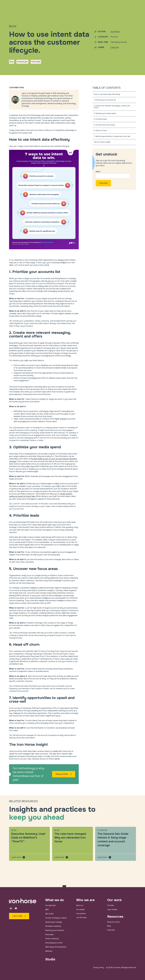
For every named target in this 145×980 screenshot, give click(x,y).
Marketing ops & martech (55, 930)
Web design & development (56, 947)
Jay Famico (115, 32)
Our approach (51, 905)
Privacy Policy (99, 968)
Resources (115, 917)
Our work (114, 900)
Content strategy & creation (56, 918)
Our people (80, 909)
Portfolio (111, 905)
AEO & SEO (50, 914)
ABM (47, 910)
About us (80, 905)
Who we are (85, 900)
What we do (55, 900)
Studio (50, 959)
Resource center (114, 922)
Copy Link (115, 47)
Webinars (49, 951)
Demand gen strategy (54, 922)
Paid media (49, 935)
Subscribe (111, 930)
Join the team (81, 918)
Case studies (112, 909)
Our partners (81, 914)
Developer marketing (53, 926)
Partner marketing (52, 939)
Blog (109, 926)
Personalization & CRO (54, 943)
